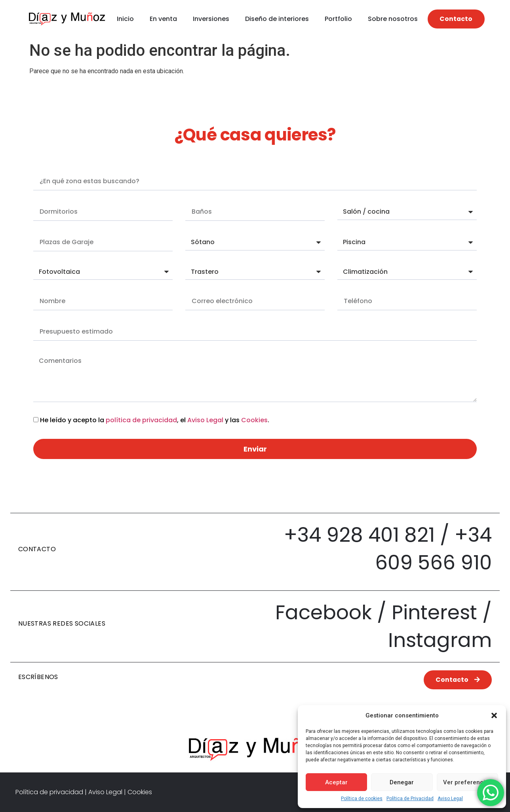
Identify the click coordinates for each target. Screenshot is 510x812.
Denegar (402, 782)
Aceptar (336, 782)
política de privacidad (141, 420)
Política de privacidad (49, 792)
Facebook (324, 613)
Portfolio (338, 19)
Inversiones (211, 19)
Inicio (125, 19)
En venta (163, 19)
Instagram (440, 640)
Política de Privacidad (410, 799)
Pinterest (434, 613)
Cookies (254, 420)
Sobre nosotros (393, 19)
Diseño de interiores (277, 19)
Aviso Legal (450, 799)
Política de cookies (362, 799)
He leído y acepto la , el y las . (155, 420)
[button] (494, 715)
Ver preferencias (467, 782)
